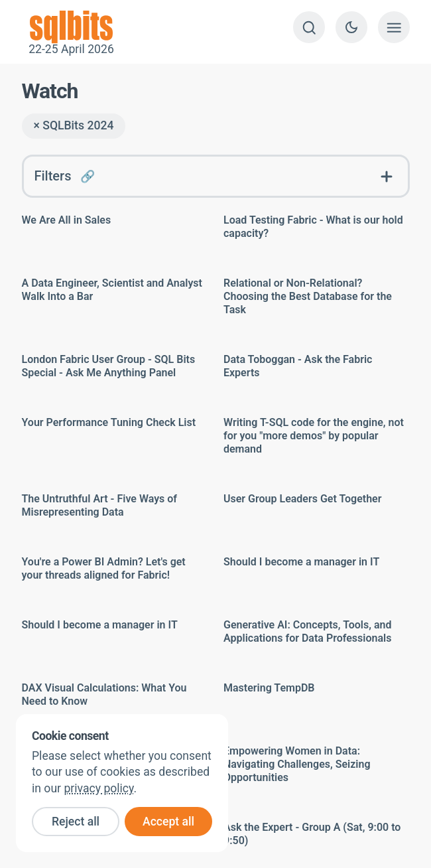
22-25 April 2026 (72, 27)
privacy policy (98, 788)
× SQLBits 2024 (74, 125)
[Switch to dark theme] (351, 27)
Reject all (76, 822)
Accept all (168, 822)
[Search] (309, 27)
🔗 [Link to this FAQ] (88, 176)
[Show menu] (394, 27)
